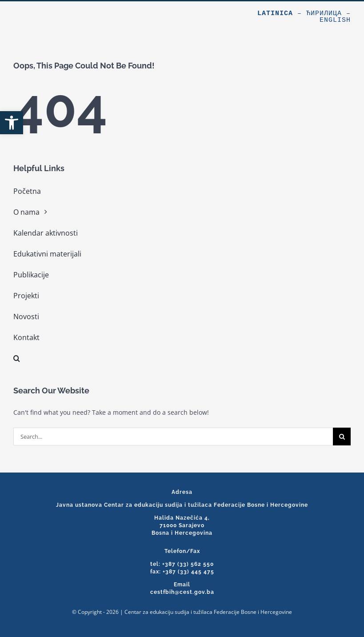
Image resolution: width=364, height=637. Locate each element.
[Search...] (173, 437)
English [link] (335, 20)
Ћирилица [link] (324, 14)
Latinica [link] (275, 14)
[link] (12, 123)
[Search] (342, 437)
